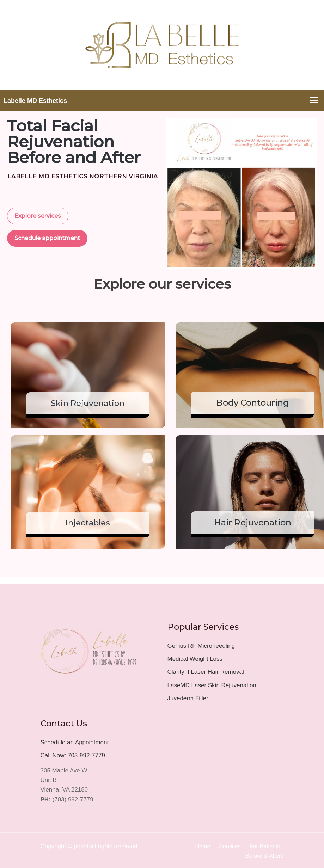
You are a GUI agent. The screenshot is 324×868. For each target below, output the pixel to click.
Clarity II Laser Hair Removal (206, 671)
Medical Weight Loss (195, 658)
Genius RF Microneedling (201, 645)
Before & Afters (263, 855)
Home (199, 845)
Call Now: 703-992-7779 (73, 754)
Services (228, 845)
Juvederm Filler (188, 697)
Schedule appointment (47, 238)
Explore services (38, 216)
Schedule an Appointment (75, 741)
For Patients (264, 845)
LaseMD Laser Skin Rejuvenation (212, 684)
